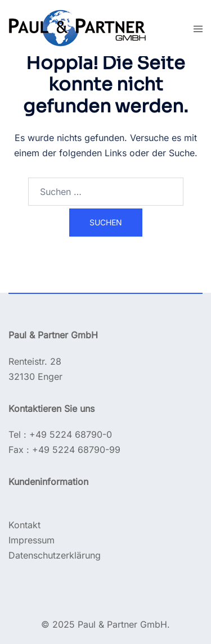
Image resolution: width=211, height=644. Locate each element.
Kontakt (24, 525)
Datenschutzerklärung (55, 555)
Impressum (32, 540)
